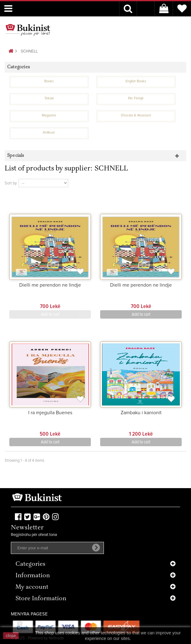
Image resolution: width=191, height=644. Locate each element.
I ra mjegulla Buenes (50, 413)
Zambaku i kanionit (141, 413)
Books (49, 81)
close (11, 636)
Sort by (11, 183)
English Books (136, 81)
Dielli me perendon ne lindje (50, 285)
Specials (16, 156)
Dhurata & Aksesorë (136, 115)
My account (32, 587)
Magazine (49, 115)
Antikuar (49, 132)
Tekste (49, 98)
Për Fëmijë (136, 98)
